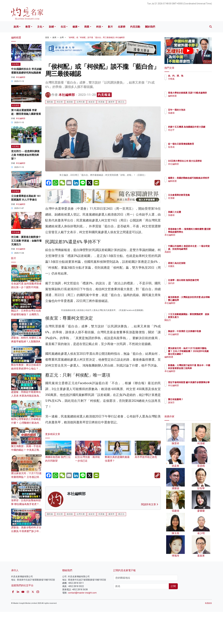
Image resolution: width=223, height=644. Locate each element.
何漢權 (189, 198)
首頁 (47, 37)
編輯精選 (190, 99)
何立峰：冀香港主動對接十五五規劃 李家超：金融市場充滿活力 (26, 241)
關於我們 (150, 27)
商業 (87, 27)
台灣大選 (81, 102)
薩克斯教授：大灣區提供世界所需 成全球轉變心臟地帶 (198, 300)
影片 (110, 27)
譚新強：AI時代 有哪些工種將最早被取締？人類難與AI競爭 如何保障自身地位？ (26, 342)
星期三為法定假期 (195, 263)
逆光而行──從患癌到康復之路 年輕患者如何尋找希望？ (25, 155)
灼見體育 (16, 105)
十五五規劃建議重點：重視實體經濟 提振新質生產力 (198, 317)
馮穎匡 (189, 255)
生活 (63, 27)
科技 (99, 27)
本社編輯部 (67, 95)
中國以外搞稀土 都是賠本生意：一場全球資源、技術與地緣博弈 (198, 249)
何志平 (189, 133)
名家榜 (122, 27)
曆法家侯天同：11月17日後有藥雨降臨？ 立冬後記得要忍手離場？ (26, 477)
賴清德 (70, 102)
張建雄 (189, 113)
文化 (40, 27)
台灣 (62, 37)
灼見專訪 (16, 64)
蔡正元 (121, 102)
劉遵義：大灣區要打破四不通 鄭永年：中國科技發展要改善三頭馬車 (198, 368)
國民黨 (50, 102)
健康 (75, 27)
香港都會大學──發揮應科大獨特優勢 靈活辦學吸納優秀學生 (198, 232)
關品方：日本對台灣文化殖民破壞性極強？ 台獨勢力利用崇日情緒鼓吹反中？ (26, 314)
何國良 (189, 266)
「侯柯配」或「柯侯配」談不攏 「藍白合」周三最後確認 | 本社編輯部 (96, 37)
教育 (28, 27)
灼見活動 (135, 27)
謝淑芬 (189, 402)
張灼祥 (189, 286)
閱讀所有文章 (150, 571)
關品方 (189, 323)
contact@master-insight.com (82, 625)
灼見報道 (104, 95)
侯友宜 (92, 102)
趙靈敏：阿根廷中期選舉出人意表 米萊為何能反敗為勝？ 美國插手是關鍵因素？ (26, 396)
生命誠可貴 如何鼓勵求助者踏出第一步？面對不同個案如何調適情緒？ (26, 287)
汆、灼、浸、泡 (194, 76)
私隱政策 (208, 635)
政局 (16, 27)
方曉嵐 (189, 79)
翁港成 (189, 150)
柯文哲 (60, 102)
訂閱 (173, 618)
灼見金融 (16, 232)
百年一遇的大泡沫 (195, 110)
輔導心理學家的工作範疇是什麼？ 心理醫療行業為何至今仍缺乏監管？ (26, 423)
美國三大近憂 (193, 212)
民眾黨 (102, 102)
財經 (51, 27)
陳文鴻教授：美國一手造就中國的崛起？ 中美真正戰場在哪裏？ (26, 450)
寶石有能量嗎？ (194, 399)
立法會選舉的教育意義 (197, 195)
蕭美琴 (111, 102)
